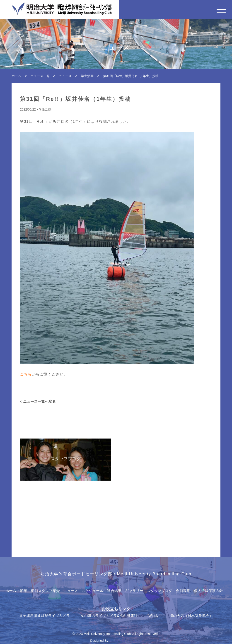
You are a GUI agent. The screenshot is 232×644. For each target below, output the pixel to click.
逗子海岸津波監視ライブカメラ (44, 616)
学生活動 (45, 109)
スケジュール (92, 591)
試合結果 (114, 591)
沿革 (24, 591)
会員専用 (183, 591)
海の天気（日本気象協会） (191, 616)
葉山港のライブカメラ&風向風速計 (109, 616)
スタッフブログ (159, 591)
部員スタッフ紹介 (45, 591)
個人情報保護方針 (208, 591)
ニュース (71, 591)
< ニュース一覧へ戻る (38, 402)
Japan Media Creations (126, 641)
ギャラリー (134, 591)
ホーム (11, 591)
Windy (153, 616)
